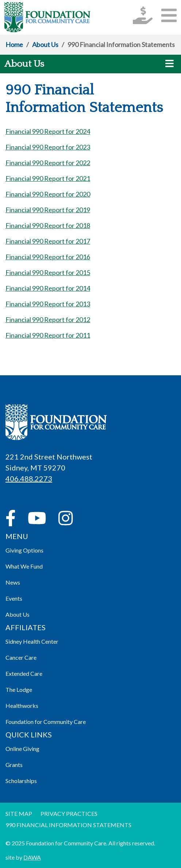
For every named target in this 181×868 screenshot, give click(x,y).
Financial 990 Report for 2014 (48, 288)
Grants (14, 765)
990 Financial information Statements (68, 825)
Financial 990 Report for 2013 (48, 304)
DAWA (32, 857)
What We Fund (24, 566)
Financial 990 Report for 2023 (48, 147)
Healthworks (22, 706)
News (13, 582)
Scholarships (21, 781)
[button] (169, 15)
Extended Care (24, 673)
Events (14, 598)
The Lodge (19, 689)
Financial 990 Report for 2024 (48, 131)
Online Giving (22, 749)
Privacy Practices (69, 813)
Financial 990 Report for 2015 (48, 272)
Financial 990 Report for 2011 (48, 335)
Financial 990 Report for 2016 (48, 257)
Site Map (19, 813)
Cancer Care (21, 657)
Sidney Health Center (32, 641)
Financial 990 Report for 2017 (48, 241)
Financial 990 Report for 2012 (48, 319)
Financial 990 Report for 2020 (48, 194)
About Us (45, 44)
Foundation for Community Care (46, 722)
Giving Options (24, 550)
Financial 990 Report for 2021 (48, 178)
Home (14, 44)
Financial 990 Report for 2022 (48, 163)
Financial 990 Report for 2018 (48, 225)
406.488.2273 (29, 478)
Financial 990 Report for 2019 (48, 210)
